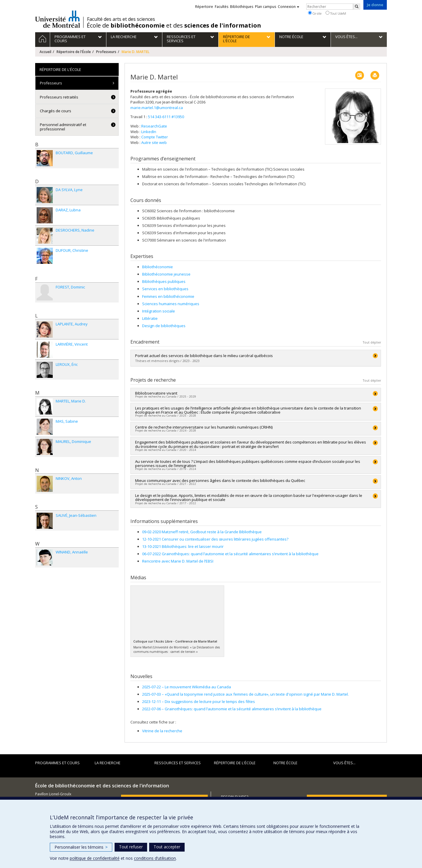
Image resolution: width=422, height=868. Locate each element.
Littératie (150, 318)
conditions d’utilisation (155, 858)
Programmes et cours (57, 763)
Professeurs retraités (59, 97)
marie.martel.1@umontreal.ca (157, 108)
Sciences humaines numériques (171, 304)
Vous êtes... (344, 763)
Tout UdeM (336, 13)
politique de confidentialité (95, 858)
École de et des (174, 26)
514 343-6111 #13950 (166, 117)
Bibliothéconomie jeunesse (166, 274)
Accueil (45, 52)
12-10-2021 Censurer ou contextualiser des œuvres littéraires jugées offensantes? (215, 539)
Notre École (285, 763)
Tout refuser (131, 847)
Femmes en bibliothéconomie (168, 296)
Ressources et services (178, 763)
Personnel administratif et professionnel (63, 127)
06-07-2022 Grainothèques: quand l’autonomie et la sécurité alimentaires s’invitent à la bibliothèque (230, 554)
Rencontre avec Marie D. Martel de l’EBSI (178, 561)
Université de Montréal (58, 19)
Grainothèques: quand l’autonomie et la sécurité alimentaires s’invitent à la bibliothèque (232, 709)
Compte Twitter (155, 137)
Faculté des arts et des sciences (121, 19)
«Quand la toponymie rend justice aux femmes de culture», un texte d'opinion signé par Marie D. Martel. (245, 694)
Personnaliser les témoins (81, 847)
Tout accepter (167, 847)
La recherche (108, 763)
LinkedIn (149, 132)
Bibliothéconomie (158, 267)
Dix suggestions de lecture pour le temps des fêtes (199, 701)
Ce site (315, 13)
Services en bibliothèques (165, 289)
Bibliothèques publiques (164, 281)
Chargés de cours (56, 111)
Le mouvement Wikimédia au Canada (187, 687)
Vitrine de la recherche (162, 731)
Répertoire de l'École (74, 52)
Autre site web (154, 142)
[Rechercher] (357, 7)
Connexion (289, 7)
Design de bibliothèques (164, 326)
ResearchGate (154, 126)
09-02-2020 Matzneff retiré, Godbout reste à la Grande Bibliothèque (202, 532)
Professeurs (106, 52)
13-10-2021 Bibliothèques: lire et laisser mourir (183, 546)
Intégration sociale (159, 311)
